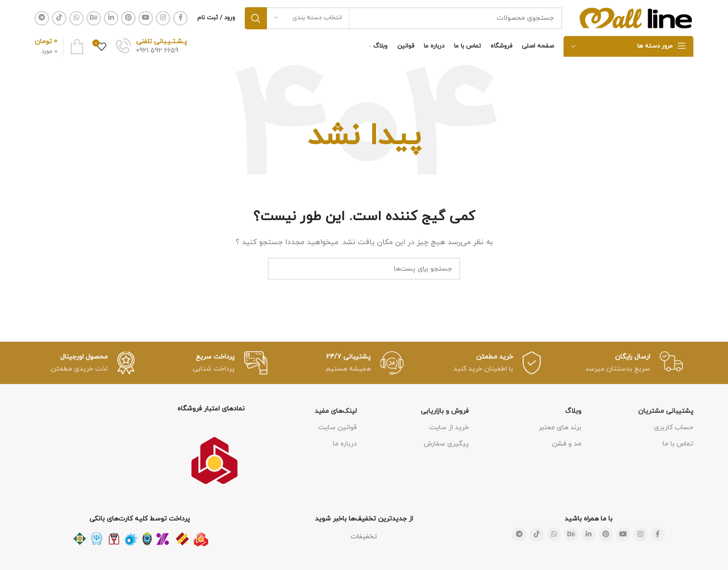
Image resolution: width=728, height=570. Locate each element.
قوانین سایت (338, 427)
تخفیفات (364, 537)
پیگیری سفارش (446, 444)
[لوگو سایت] (636, 18)
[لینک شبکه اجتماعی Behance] (94, 18)
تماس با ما (678, 444)
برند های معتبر (560, 427)
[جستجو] (403, 18)
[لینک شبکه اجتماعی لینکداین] (111, 18)
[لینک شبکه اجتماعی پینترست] (128, 18)
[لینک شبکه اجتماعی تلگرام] (42, 18)
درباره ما (345, 444)
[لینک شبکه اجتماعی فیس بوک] (180, 18)
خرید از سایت (449, 427)
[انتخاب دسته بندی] (308, 18)
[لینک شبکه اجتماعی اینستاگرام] (163, 18)
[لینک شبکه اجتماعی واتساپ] (76, 18)
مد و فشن (567, 444)
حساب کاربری (674, 427)
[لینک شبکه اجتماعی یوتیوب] (146, 18)
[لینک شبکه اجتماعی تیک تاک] (59, 18)
